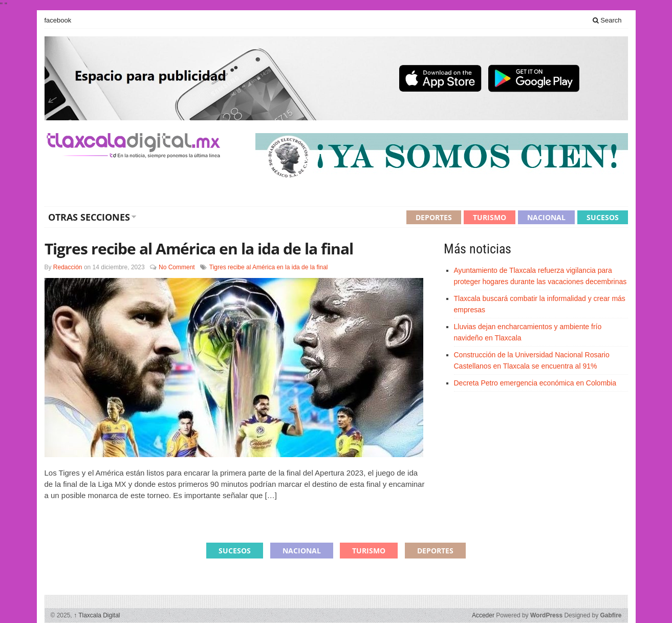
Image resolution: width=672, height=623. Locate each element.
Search (607, 20)
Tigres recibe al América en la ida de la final (199, 249)
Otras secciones (89, 217)
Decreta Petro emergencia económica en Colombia (535, 383)
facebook (58, 20)
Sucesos (603, 217)
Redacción (68, 267)
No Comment (177, 267)
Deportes (434, 217)
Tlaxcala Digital (97, 615)
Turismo (490, 217)
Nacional (546, 217)
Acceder (483, 615)
